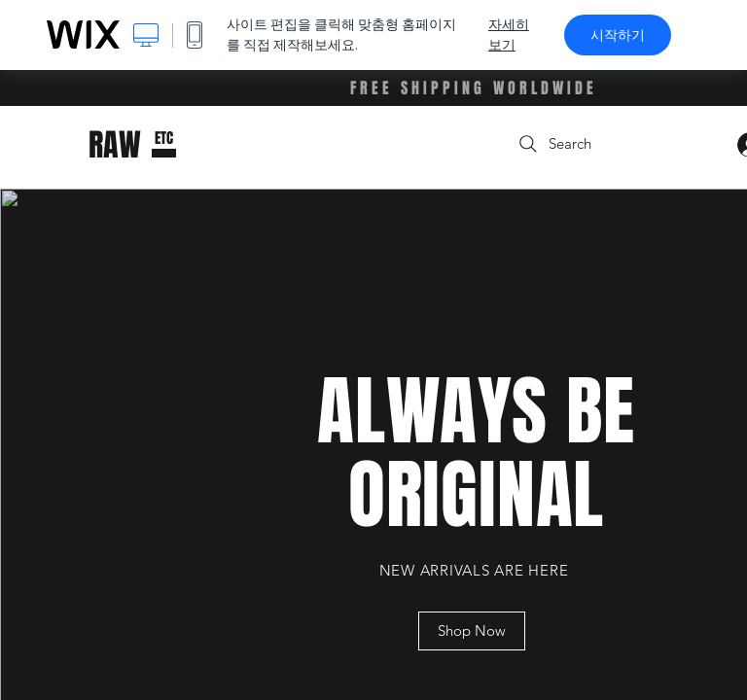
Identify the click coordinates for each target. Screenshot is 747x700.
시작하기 (618, 35)
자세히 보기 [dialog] (509, 35)
